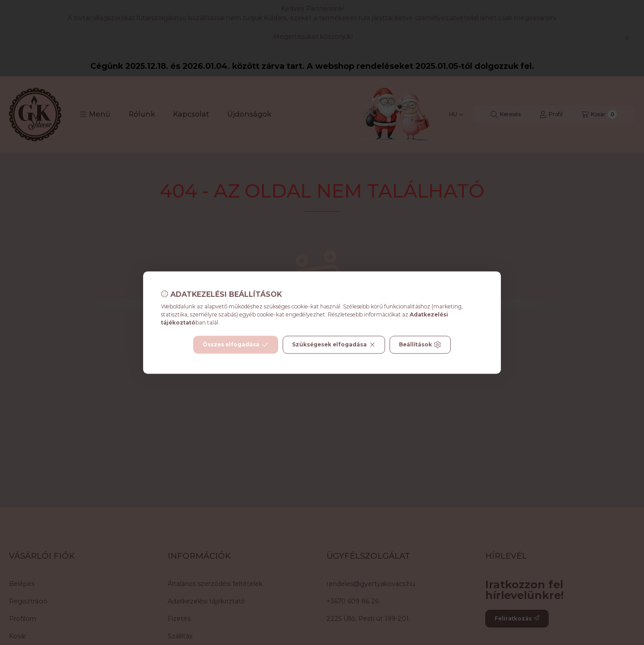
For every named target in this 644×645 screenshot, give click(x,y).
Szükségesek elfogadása (334, 345)
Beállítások (420, 345)
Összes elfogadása (235, 345)
